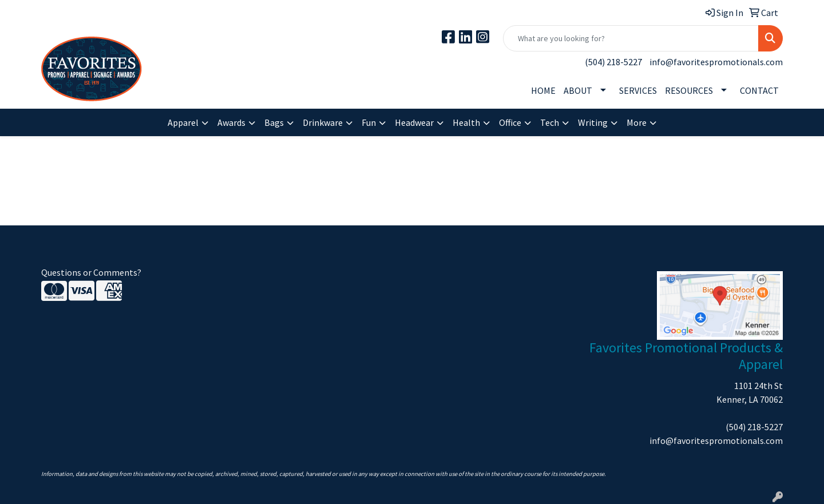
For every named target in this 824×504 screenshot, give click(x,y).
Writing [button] (593, 122)
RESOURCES (689, 90)
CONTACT (759, 90)
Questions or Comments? (91, 272)
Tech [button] (550, 122)
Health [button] (466, 122)
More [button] (637, 122)
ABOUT (578, 90)
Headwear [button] (414, 122)
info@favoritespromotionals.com (716, 62)
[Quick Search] (631, 38)
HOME (543, 90)
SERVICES (638, 90)
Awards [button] (231, 122)
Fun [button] (369, 122)
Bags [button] (274, 122)
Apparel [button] (183, 122)
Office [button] (510, 122)
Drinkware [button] (323, 122)
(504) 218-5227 (613, 62)
